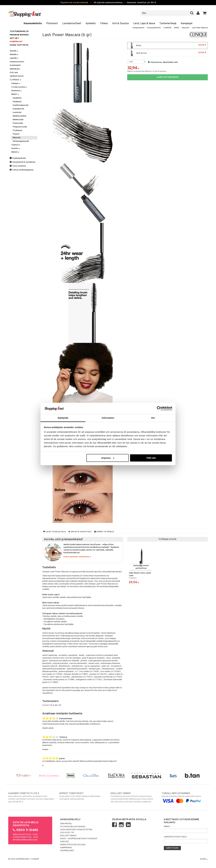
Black (167, 45)
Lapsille (14, 58)
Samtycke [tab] (63, 418)
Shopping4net (138, 28)
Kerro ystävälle (104, 532)
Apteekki (91, 24)
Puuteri (16, 134)
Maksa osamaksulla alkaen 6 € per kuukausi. (147, 71)
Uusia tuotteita (19, 45)
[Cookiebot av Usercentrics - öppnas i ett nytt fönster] (159, 408)
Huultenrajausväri (21, 105)
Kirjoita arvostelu (80, 532)
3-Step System (19, 87)
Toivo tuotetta (18, 166)
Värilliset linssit (17, 76)
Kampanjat (187, 24)
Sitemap (35, 859)
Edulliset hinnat (68, 836)
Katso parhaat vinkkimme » (77, 557)
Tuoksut (16, 145)
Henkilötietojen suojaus (73, 845)
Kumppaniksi (66, 848)
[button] (205, 13)
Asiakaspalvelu (18, 158)
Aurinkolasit (15, 65)
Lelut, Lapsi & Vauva (144, 24)
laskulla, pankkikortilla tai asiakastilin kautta (185, 797)
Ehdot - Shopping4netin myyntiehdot (79, 839)
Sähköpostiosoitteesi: (175, 837)
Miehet (15, 152)
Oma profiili (66, 824)
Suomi (204, 859)
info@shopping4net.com (25, 840)
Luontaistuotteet (72, 24)
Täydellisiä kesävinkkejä (74, 3)
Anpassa (108, 458)
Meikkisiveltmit (19, 116)
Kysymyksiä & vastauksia (22, 162)
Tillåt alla (151, 458)
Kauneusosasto (17, 62)
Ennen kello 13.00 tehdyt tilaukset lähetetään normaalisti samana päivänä (82, 796)
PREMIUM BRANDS (19, 35)
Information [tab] (108, 418)
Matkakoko (15, 69)
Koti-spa (14, 73)
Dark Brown (167, 53)
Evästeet (65, 842)
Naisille (14, 51)
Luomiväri (17, 112)
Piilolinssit (52, 24)
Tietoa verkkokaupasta (22, 170)
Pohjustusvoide (20, 127)
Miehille (14, 55)
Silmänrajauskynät (21, 141)
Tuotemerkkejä (168, 24)
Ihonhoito (17, 91)
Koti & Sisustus (121, 24)
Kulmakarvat (18, 109)
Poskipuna (17, 130)
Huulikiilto (17, 98)
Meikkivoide (18, 120)
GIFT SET (14, 38)
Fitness (104, 24)
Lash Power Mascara (200, 28)
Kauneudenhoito (33, 24)
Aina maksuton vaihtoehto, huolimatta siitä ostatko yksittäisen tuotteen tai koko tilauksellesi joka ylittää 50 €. (31, 797)
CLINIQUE (168, 28)
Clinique (16, 83)
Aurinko (16, 148)
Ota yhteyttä (67, 833)
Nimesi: (167, 827)
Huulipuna (17, 102)
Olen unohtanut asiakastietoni (76, 830)
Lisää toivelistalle (55, 532)
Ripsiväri (186, 28)
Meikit (177, 28)
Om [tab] (153, 418)
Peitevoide (18, 123)
